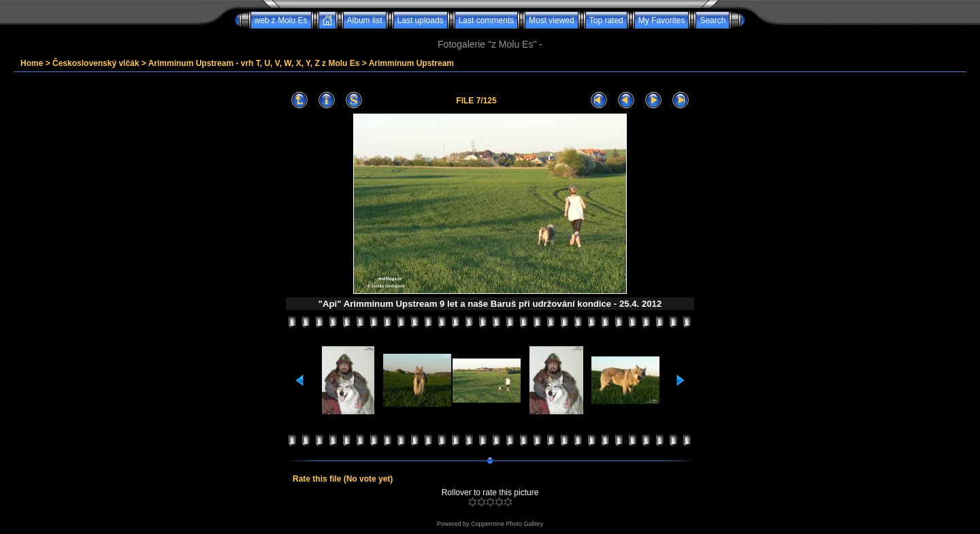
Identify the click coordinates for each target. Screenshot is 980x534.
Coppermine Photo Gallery (507, 524)
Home (32, 63)
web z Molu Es (281, 20)
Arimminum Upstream (411, 63)
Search (713, 20)
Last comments (486, 20)
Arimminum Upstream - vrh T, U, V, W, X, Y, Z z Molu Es (254, 63)
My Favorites (662, 20)
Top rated (606, 20)
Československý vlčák (96, 63)
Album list (365, 20)
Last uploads (421, 20)
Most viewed (552, 20)
